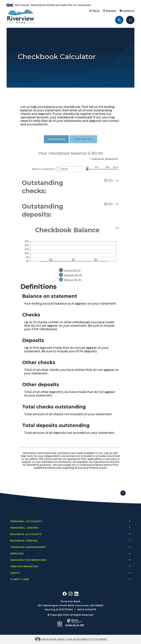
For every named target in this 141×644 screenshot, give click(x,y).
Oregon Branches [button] (25, 566)
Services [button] (17, 553)
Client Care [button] (20, 579)
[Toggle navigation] (130, 20)
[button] (70, 187)
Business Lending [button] (24, 541)
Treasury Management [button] (28, 547)
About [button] (15, 573)
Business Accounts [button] (26, 534)
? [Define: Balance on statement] (58, 169)
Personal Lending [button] (25, 528)
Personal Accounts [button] (26, 521)
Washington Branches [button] (29, 560)
